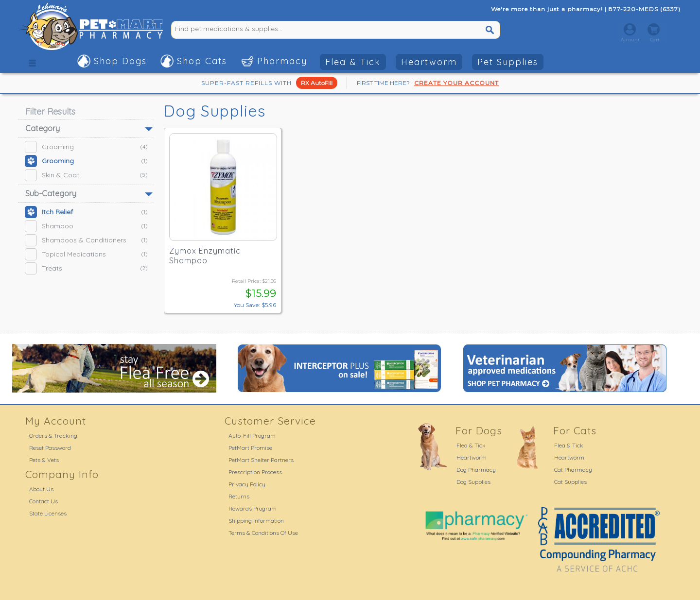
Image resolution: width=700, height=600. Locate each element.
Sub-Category (51, 193)
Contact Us (44, 501)
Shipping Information (256, 521)
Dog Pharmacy (476, 470)
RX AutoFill (317, 83)
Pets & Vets (44, 460)
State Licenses (48, 513)
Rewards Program (253, 508)
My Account (56, 421)
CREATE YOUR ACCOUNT (456, 83)
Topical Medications (86, 254)
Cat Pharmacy (573, 470)
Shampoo (86, 226)
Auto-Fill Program (252, 436)
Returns (239, 496)
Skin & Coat (86, 175)
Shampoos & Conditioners (86, 240)
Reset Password (50, 448)
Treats (86, 268)
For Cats (575, 430)
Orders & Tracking (53, 436)
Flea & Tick (353, 62)
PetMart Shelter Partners (261, 460)
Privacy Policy (247, 484)
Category (43, 128)
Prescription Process (255, 472)
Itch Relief (86, 212)
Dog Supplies (473, 482)
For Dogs (479, 430)
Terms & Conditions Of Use (263, 533)
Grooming (86, 147)
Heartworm (429, 62)
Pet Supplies (508, 62)
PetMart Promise (250, 448)
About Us (41, 489)
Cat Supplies (570, 482)
